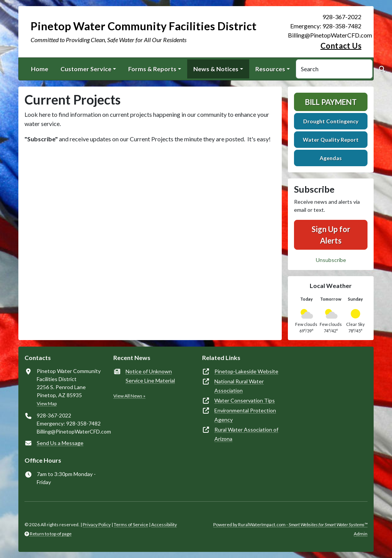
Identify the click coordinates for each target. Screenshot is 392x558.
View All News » (129, 396)
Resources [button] (270, 69)
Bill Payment (331, 102)
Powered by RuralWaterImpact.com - (290, 524)
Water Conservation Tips (245, 400)
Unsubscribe (331, 260)
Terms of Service (131, 524)
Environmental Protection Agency (245, 415)
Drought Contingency (331, 121)
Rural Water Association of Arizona (246, 434)
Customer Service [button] (86, 69)
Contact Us (341, 46)
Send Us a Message (60, 443)
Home (40, 69)
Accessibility (164, 524)
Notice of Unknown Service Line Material (150, 376)
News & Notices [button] (216, 69)
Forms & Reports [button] (152, 69)
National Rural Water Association (239, 386)
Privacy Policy (97, 524)
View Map (47, 403)
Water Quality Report (331, 140)
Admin (361, 534)
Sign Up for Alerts (331, 235)
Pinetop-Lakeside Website (246, 371)
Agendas (331, 158)
